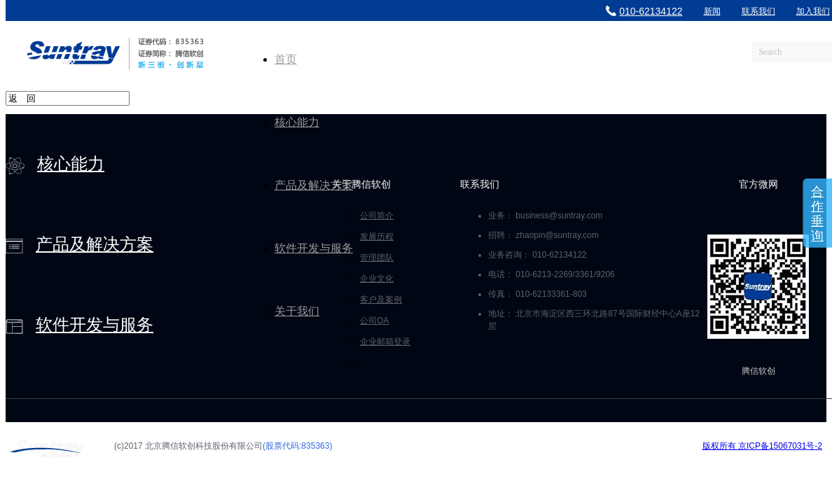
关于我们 (297, 311)
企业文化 (377, 279)
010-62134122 (644, 11)
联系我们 (758, 11)
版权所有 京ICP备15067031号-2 (762, 446)
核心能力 (297, 122)
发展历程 (377, 237)
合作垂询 (817, 214)
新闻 (712, 11)
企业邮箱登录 (385, 342)
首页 (286, 59)
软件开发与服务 (314, 248)
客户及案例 (381, 300)
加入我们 (813, 11)
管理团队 (377, 258)
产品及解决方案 (314, 185)
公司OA (374, 321)
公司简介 (377, 216)
